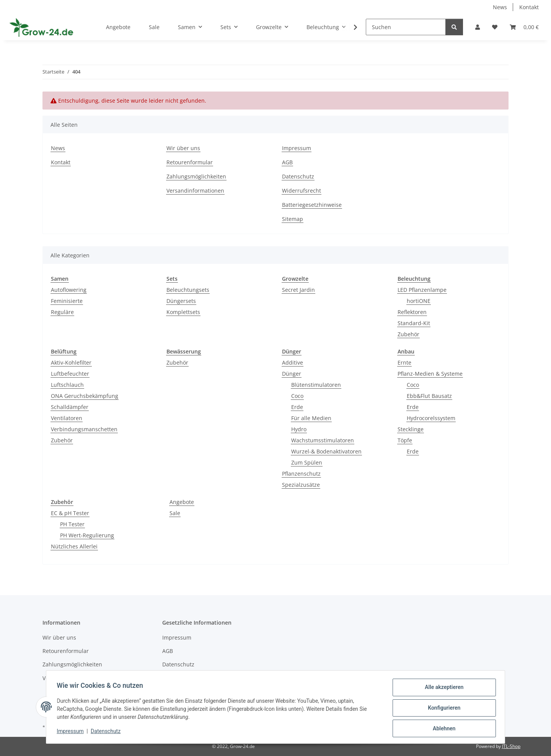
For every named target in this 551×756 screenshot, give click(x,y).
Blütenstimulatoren (316, 385)
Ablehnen (442, 729)
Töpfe (405, 440)
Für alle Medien (311, 418)
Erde (297, 407)
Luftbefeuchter (70, 374)
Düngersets (181, 301)
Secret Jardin (298, 290)
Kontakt (529, 7)
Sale (175, 513)
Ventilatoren (67, 418)
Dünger (292, 374)
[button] (478, 27)
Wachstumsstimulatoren (323, 440)
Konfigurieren (442, 709)
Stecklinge (411, 429)
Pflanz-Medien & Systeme (430, 374)
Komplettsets (183, 312)
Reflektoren (412, 312)
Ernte (404, 362)
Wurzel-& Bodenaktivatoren (326, 451)
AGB (287, 162)
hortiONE (419, 301)
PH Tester (72, 524)
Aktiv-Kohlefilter (71, 362)
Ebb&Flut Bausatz (429, 396)
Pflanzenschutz (301, 474)
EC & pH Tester (70, 513)
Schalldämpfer (70, 407)
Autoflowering (69, 290)
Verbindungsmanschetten (84, 429)
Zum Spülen (307, 462)
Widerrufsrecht (302, 191)
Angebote (182, 502)
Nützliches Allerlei (74, 546)
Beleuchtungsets (188, 290)
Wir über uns (183, 148)
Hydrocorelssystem (431, 418)
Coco (297, 396)
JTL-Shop (511, 746)
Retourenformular (190, 162)
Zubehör (408, 334)
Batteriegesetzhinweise (312, 205)
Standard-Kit (414, 323)
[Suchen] (406, 27)
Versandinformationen (195, 191)
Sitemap (293, 219)
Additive (293, 362)
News (500, 7)
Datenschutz (108, 732)
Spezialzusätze (301, 485)
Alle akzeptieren (442, 689)
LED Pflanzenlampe (422, 290)
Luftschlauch (67, 385)
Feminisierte (67, 301)
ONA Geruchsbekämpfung (85, 396)
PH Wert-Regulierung (87, 535)
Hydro (299, 429)
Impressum (72, 732)
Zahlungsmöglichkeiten (196, 176)
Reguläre (62, 312)
